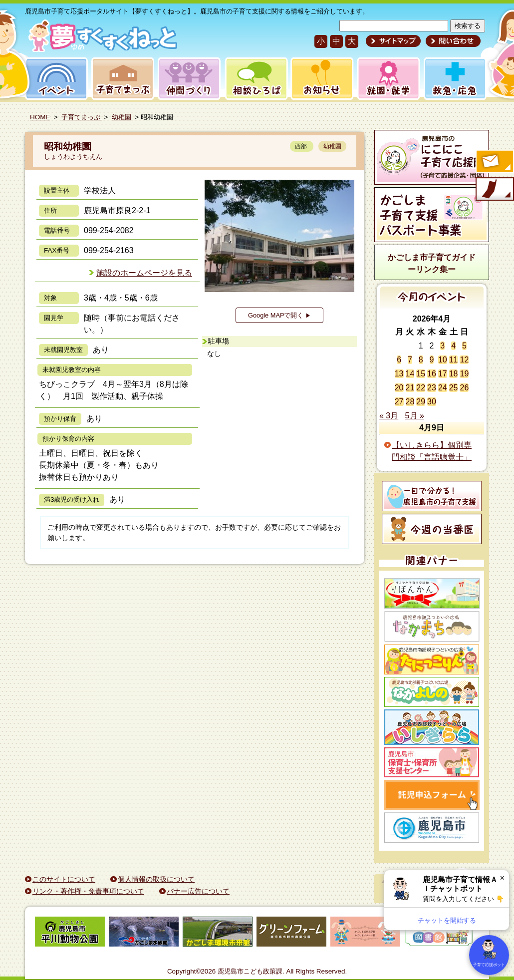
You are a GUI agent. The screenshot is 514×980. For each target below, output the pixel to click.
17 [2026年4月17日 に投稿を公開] (443, 374)
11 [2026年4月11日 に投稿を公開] (454, 360)
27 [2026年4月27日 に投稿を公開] (399, 402)
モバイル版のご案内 (494, 190)
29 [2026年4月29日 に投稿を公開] (421, 402)
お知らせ (320, 79)
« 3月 (389, 416)
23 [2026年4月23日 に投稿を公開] (432, 388)
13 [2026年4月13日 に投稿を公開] (399, 374)
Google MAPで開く (279, 315)
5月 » (415, 416)
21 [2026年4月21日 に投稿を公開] (410, 388)
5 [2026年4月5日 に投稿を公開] (464, 346)
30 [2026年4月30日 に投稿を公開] (432, 402)
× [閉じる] (502, 878)
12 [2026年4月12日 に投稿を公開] (464, 360)
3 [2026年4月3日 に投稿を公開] (442, 346)
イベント (55, 79)
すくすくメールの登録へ (494, 162)
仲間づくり (189, 79)
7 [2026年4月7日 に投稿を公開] (410, 360)
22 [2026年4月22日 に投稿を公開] (421, 388)
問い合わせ (452, 41)
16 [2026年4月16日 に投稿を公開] (432, 374)
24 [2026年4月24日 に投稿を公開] (443, 388)
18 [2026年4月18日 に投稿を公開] (454, 374)
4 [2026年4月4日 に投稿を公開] (453, 346)
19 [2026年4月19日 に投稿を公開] (464, 374)
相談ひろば (255, 79)
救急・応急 (454, 79)
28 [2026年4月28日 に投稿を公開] (410, 402)
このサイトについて (64, 879)
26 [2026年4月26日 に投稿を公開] (464, 388)
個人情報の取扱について (156, 879)
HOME (40, 117)
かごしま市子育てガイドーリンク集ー (432, 263)
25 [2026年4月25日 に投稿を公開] (454, 388)
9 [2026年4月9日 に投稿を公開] (432, 360)
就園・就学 (385, 79)
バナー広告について (198, 891)
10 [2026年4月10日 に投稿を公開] (443, 360)
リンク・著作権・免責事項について (88, 891)
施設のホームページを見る (144, 273)
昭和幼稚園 (68, 147)
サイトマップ (393, 41)
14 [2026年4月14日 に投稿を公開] (410, 374)
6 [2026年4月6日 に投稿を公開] (399, 360)
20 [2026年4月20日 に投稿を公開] (399, 388)
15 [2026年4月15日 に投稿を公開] (421, 374)
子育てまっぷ (121, 79)
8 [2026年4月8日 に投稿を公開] (421, 360)
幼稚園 (122, 117)
